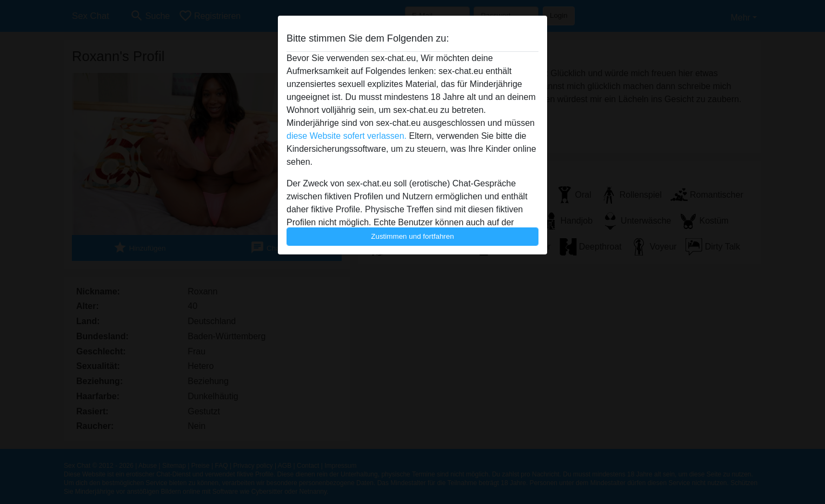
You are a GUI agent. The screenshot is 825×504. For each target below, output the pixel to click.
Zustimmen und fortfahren (412, 236)
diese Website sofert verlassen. (347, 136)
